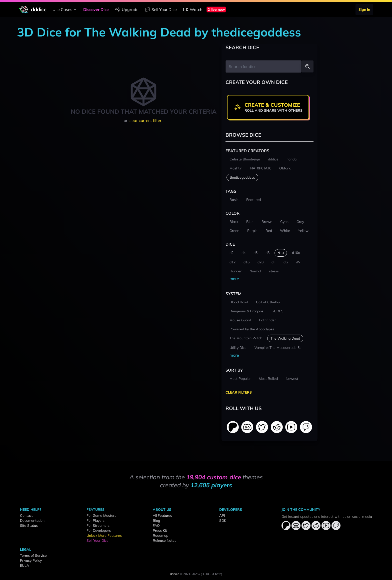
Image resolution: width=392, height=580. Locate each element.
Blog (156, 521)
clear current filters (146, 120)
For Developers (99, 531)
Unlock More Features (104, 536)
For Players (95, 521)
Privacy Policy (31, 561)
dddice (175, 574)
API (222, 516)
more (234, 279)
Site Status (29, 526)
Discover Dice (96, 9)
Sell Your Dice (161, 9)
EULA (24, 566)
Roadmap (160, 536)
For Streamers (98, 526)
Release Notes (164, 541)
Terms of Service (33, 556)
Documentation (32, 521)
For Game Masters (101, 516)
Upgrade (127, 9)
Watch (192, 9)
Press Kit (160, 531)
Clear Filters (239, 392)
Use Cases (65, 9)
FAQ (156, 526)
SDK (223, 521)
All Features (162, 516)
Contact (26, 516)
